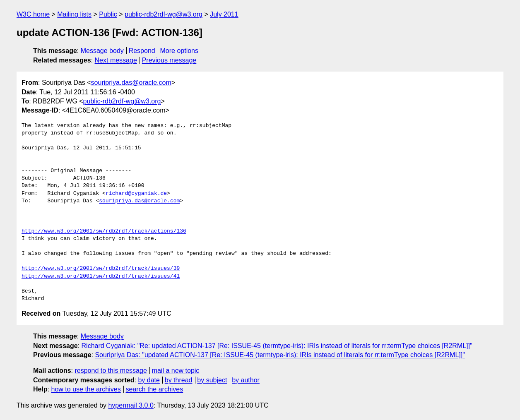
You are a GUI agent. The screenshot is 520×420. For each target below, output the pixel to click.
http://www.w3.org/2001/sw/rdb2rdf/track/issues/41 (101, 276)
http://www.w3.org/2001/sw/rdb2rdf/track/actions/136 (104, 231)
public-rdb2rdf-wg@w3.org (164, 14)
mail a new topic (176, 371)
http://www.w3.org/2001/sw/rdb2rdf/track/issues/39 (101, 269)
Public (108, 14)
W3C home (33, 14)
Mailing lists (74, 14)
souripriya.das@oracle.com (131, 83)
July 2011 (224, 14)
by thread (179, 380)
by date (149, 380)
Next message (116, 60)
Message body (102, 51)
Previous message (169, 60)
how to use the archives (86, 389)
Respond (142, 51)
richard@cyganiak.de (136, 194)
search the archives (155, 389)
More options (179, 51)
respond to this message (111, 371)
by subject (212, 380)
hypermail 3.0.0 (131, 405)
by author (246, 380)
